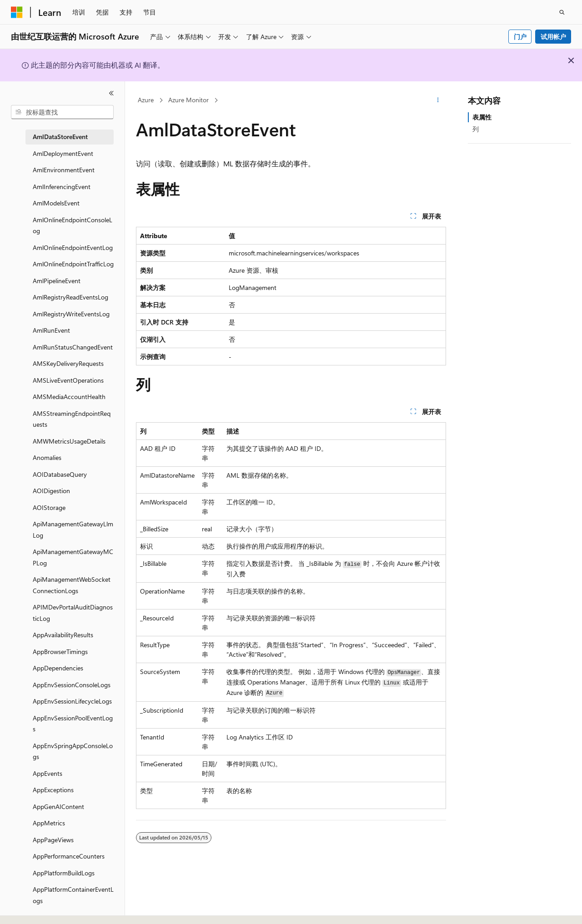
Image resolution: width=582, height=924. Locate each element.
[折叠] (111, 93)
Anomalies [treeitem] (47, 457)
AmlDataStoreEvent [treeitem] (60, 137)
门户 (520, 37)
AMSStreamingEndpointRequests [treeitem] (72, 419)
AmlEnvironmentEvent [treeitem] (64, 170)
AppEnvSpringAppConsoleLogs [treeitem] (73, 751)
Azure (146, 100)
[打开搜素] (562, 12)
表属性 (482, 117)
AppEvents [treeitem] (48, 773)
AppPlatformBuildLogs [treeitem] (64, 873)
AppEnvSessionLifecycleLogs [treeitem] (72, 701)
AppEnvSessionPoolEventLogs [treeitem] (73, 724)
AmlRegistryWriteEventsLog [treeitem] (71, 314)
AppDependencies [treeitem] (58, 668)
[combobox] (62, 112)
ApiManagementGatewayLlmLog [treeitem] (73, 529)
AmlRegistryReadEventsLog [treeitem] (70, 297)
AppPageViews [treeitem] (53, 840)
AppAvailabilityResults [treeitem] (63, 635)
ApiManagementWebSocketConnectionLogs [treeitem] (72, 585)
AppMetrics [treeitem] (49, 823)
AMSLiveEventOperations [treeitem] (68, 380)
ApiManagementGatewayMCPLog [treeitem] (73, 557)
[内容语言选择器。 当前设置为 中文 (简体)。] (36, 909)
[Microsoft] (17, 12)
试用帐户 (553, 37)
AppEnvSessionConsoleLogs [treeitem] (72, 685)
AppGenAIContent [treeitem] (58, 807)
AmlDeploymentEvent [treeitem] (63, 153)
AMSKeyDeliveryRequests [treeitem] (68, 363)
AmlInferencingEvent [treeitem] (62, 187)
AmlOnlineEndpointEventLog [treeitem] (73, 247)
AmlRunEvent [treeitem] (51, 330)
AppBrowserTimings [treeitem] (60, 652)
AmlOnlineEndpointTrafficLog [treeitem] (73, 264)
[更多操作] (438, 100)
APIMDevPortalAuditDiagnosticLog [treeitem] (73, 613)
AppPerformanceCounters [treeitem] (69, 856)
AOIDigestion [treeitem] (51, 491)
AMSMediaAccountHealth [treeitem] (69, 397)
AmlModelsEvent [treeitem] (56, 203)
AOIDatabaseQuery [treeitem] (60, 474)
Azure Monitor (188, 100)
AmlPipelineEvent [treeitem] (57, 281)
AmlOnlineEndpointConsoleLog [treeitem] (73, 225)
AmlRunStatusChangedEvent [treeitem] (73, 347)
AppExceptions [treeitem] (53, 790)
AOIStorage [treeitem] (49, 507)
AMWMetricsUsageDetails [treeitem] (69, 441)
